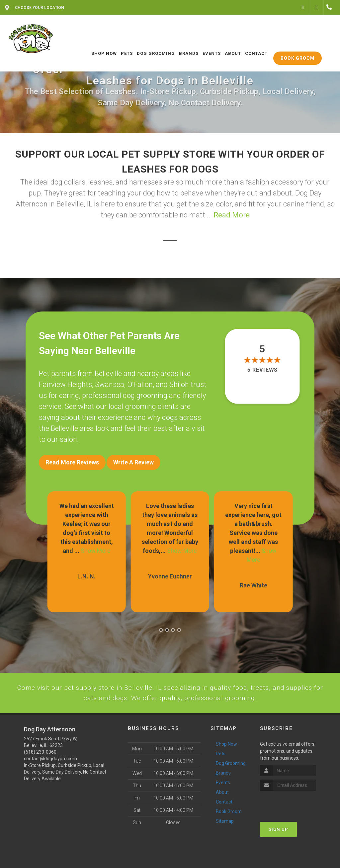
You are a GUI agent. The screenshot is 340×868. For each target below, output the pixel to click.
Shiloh (179, 384)
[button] (161, 625)
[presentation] (295, 826)
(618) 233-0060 (40, 775)
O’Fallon (140, 384)
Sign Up (278, 852)
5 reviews (262, 370)
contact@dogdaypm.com (50, 781)
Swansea (110, 384)
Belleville (108, 373)
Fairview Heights (65, 384)
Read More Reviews (72, 462)
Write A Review (133, 462)
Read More (232, 215)
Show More (96, 546)
